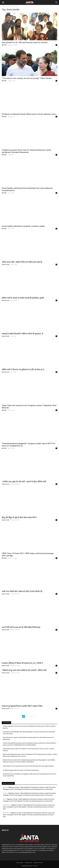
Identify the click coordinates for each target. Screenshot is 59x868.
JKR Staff (4, 45)
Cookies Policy (28, 863)
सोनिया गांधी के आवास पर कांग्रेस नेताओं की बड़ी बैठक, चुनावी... (23, 298)
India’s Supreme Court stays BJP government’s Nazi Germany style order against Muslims (28, 766)
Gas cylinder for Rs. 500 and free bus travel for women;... (25, 42)
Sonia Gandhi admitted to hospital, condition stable (23, 226)
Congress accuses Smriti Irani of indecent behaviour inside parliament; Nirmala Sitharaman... (26, 151)
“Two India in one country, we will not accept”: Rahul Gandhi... (27, 78)
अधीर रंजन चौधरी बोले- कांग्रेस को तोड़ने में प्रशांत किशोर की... (23, 591)
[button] (3, 2)
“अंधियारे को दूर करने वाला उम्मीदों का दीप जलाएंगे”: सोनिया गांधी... (25, 670)
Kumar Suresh (6, 264)
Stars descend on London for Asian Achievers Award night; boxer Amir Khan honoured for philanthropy (28, 738)
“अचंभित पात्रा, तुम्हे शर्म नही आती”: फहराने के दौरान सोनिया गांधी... (25, 482)
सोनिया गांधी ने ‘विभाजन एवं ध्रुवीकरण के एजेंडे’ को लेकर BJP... (24, 370)
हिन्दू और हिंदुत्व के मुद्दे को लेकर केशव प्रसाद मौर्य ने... (20, 517)
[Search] (56, 2)
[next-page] (35, 716)
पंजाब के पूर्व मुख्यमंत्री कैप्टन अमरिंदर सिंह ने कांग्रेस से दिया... (23, 706)
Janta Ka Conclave (38, 863)
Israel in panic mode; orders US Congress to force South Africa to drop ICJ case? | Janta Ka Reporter (29, 750)
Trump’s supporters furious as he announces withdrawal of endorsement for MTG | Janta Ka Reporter (29, 727)
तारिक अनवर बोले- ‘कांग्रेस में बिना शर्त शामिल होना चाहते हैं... (23, 262)
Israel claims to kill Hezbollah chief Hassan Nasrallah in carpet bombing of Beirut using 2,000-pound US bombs (29, 733)
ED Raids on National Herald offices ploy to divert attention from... (29, 114)
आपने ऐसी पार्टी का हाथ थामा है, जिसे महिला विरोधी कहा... (22, 627)
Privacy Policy (20, 863)
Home (3, 7)
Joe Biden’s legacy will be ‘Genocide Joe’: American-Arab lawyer (21, 770)
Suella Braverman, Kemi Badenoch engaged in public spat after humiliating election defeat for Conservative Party (30, 775)
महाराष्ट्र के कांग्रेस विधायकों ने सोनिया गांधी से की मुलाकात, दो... (23, 334)
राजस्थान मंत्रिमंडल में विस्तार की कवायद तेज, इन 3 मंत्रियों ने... (23, 663)
